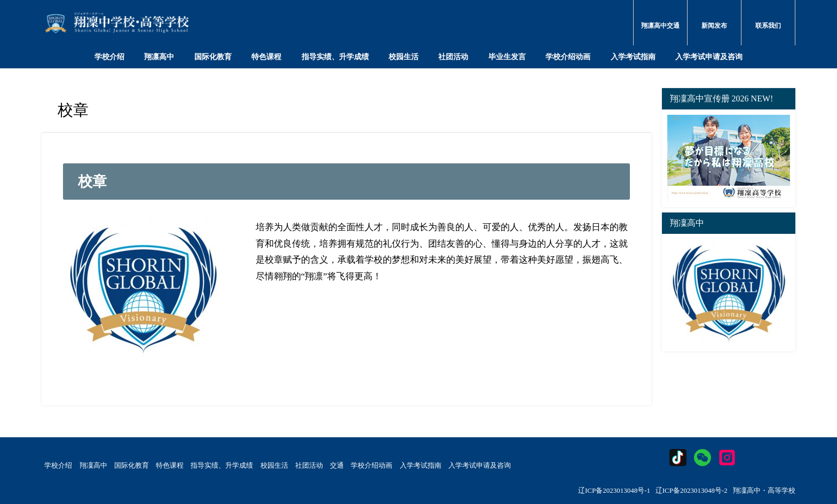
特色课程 (266, 57)
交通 (337, 465)
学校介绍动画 (568, 57)
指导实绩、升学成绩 (335, 57)
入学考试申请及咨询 (709, 57)
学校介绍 (109, 57)
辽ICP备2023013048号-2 (692, 490)
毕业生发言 (507, 57)
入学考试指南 (633, 57)
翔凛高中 (159, 57)
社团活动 (453, 57)
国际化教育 (213, 57)
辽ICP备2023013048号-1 (614, 490)
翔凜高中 (93, 465)
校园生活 (404, 57)
